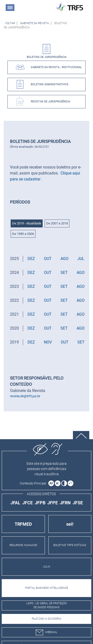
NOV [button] (48, 342)
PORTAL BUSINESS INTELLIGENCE (46, 588)
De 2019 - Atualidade (27, 223)
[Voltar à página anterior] (10, 23)
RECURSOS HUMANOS (23, 545)
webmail (46, 632)
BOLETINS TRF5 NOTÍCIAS (70, 545)
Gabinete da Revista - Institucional (56, 67)
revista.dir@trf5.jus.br (25, 396)
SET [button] (64, 273)
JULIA (46, 567)
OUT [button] (48, 259)
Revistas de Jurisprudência (50, 102)
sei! (70, 524)
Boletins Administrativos (50, 84)
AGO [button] (64, 259)
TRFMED (23, 524)
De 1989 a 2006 (23, 234)
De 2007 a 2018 (57, 223)
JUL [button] (81, 259)
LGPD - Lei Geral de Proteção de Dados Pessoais (46, 605)
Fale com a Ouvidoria (46, 619)
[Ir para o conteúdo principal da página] (34, 483)
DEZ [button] (31, 259)
